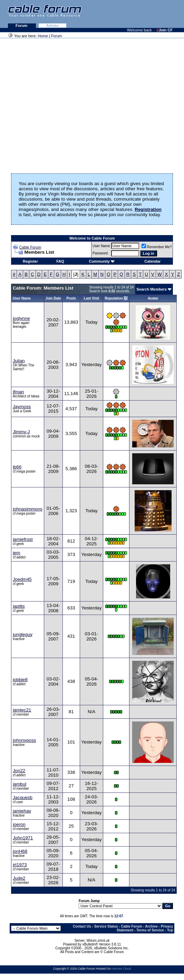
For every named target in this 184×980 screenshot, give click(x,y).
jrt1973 (20, 865)
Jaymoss (22, 407)
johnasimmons (28, 509)
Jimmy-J (21, 432)
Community (102, 261)
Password (100, 253)
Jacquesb (23, 797)
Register (30, 261)
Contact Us (82, 926)
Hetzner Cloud (121, 969)
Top (170, 930)
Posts (71, 298)
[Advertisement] (100, 14)
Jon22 (19, 771)
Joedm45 (22, 579)
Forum (22, 26)
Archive (151, 926)
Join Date (53, 298)
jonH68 (20, 851)
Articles (52, 26)
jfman (18, 392)
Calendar (152, 261)
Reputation (114, 298)
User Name (101, 246)
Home (43, 36)
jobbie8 (20, 680)
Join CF (165, 30)
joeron (19, 824)
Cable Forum (30, 247)
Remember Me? (157, 247)
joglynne (21, 318)
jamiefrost (23, 539)
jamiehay (22, 811)
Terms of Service (150, 930)
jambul (20, 784)
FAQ (60, 261)
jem (16, 553)
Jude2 (19, 878)
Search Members (152, 289)
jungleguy (23, 634)
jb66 (17, 467)
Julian (19, 361)
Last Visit (91, 298)
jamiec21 (22, 710)
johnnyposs (24, 740)
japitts (19, 606)
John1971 (23, 838)
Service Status (106, 926)
